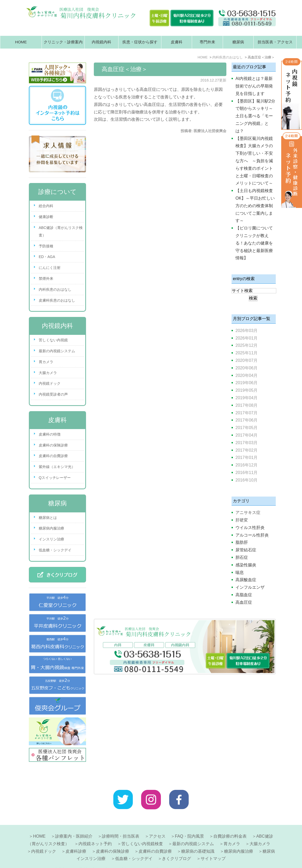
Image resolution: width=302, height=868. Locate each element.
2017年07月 (247, 413)
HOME (21, 42)
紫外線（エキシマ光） (57, 467)
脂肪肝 (242, 542)
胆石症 (242, 557)
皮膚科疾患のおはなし (57, 300)
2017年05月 (247, 428)
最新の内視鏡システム (57, 351)
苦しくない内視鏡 (53, 340)
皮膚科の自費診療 (53, 456)
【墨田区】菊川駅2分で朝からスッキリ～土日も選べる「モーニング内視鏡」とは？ (255, 116)
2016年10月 (247, 480)
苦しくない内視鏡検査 (142, 831)
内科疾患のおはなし (55, 289)
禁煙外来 (46, 279)
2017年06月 (247, 420)
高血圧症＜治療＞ (124, 69)
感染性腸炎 (246, 565)
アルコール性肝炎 (252, 535)
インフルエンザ (250, 587)
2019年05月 (247, 390)
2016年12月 (247, 465)
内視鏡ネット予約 (95, 831)
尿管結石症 (246, 550)
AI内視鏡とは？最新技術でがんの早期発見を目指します (254, 86)
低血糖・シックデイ (55, 550)
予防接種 (46, 246)
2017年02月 (247, 450)
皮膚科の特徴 (50, 434)
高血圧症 (244, 602)
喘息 (240, 572)
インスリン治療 (51, 539)
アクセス (157, 824)
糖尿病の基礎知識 (198, 839)
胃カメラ (46, 362)
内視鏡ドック (50, 383)
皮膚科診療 (76, 839)
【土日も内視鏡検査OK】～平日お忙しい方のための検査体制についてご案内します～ (255, 206)
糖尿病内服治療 (51, 528)
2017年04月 (247, 435)
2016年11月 (247, 473)
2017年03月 (247, 443)
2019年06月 (247, 383)
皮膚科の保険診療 (53, 445)
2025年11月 (247, 353)
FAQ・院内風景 (189, 824)
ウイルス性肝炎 (250, 528)
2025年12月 (247, 345)
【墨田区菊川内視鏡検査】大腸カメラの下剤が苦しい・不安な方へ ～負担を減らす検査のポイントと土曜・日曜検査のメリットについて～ (254, 161)
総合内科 (46, 206)
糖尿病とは (48, 518)
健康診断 (46, 217)
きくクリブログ (176, 846)
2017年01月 (247, 457)
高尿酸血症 (246, 580)
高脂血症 (244, 595)
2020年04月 (247, 375)
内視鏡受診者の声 (53, 394)
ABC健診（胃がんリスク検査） (61, 231)
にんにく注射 (50, 268)
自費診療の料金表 (230, 824)
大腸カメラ (48, 373)
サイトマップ (213, 846)
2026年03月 (247, 331)
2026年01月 (247, 338)
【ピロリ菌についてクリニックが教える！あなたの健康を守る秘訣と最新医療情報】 (254, 243)
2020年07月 (247, 360)
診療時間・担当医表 (121, 824)
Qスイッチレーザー (55, 478)
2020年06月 (247, 368)
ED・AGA (47, 257)
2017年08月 (247, 405)
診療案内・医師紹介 (74, 824)
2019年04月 (247, 398)
